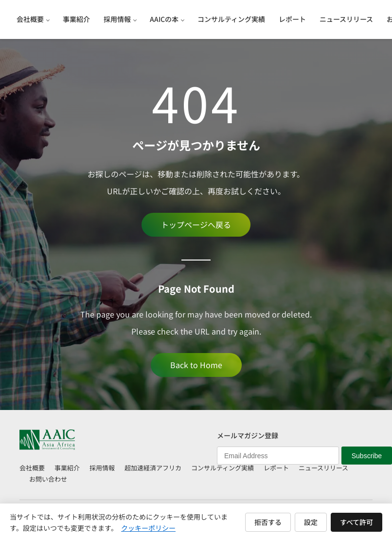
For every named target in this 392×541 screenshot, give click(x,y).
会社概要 (32, 468)
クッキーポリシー (148, 528)
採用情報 (102, 468)
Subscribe (367, 456)
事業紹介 (67, 468)
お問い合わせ (48, 479)
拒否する (268, 522)
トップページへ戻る (196, 224)
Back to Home (196, 365)
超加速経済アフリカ (153, 468)
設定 (311, 522)
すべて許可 (356, 522)
